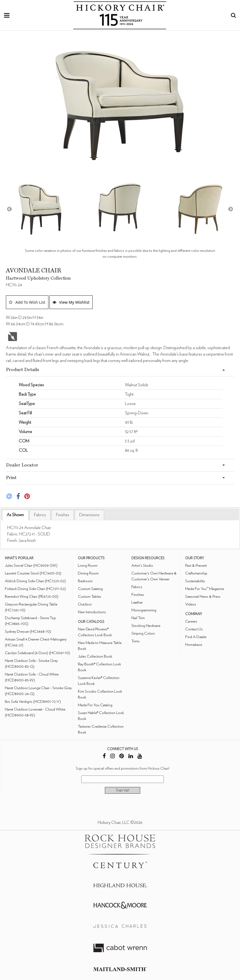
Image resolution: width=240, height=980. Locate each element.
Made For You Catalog (95, 705)
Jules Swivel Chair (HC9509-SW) (31, 566)
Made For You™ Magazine (205, 589)
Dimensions (89, 515)
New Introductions (92, 612)
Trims (136, 641)
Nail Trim (138, 618)
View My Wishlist (71, 302)
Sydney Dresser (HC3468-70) (28, 632)
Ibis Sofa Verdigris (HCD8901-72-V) (33, 702)
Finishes (63, 515)
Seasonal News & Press (203, 597)
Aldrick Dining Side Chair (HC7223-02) (35, 581)
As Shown (15, 515)
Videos (191, 604)
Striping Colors (143, 633)
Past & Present (196, 566)
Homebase (194, 645)
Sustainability (195, 581)
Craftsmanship (196, 573)
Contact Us (194, 629)
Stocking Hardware (146, 626)
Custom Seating (90, 589)
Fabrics (40, 515)
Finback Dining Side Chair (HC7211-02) (35, 589)
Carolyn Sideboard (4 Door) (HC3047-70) (37, 653)
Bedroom (85, 581)
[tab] (15, 515)
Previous (9, 209)
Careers (191, 621)
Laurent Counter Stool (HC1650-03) (33, 573)
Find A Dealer (196, 637)
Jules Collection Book (95, 656)
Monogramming (144, 610)
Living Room (88, 566)
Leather (137, 602)
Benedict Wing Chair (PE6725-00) (32, 597)
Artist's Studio (142, 566)
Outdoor (85, 604)
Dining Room (88, 573)
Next (231, 209)
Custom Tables (89, 597)
